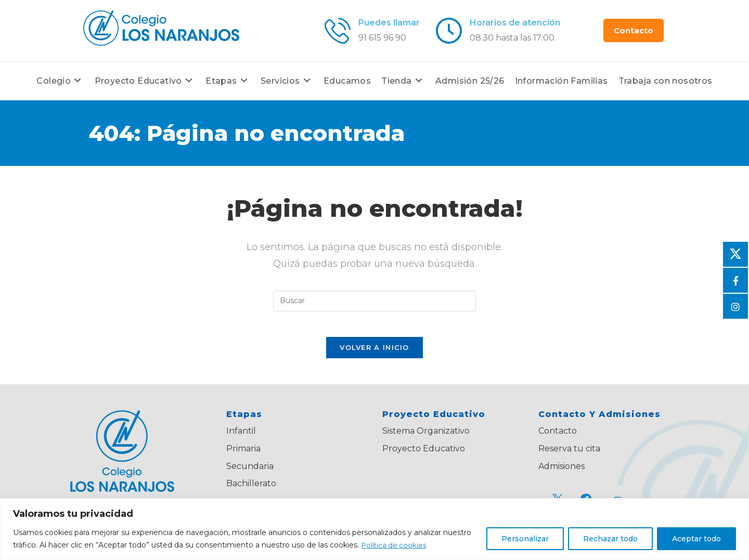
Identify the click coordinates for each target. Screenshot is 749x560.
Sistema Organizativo (426, 437)
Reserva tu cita (569, 454)
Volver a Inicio (374, 353)
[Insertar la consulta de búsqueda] (374, 301)
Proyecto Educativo (424, 454)
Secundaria (250, 471)
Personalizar (525, 539)
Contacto (558, 437)
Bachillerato (251, 489)
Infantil (241, 437)
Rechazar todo (610, 539)
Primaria (243, 454)
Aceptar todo (696, 539)
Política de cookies (395, 545)
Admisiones (561, 471)
